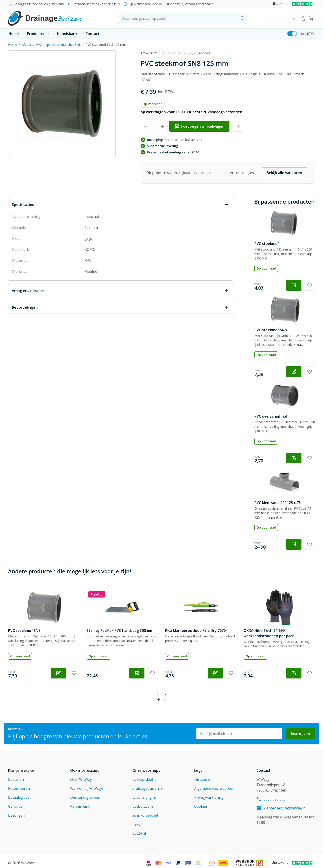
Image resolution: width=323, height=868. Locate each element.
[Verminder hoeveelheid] (145, 126)
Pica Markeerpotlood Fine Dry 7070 (195, 630)
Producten (38, 34)
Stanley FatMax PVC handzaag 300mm (119, 630)
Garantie (15, 803)
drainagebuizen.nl (147, 785)
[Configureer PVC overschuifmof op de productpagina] (294, 458)
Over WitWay (81, 776)
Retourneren (19, 785)
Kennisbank (67, 34)
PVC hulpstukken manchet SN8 (58, 45)
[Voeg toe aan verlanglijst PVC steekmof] (310, 285)
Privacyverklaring (209, 794)
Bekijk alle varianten (284, 173)
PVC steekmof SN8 (271, 330)
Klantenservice (21, 767)
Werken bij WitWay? (87, 785)
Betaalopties (19, 794)
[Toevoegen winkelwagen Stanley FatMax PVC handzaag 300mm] (137, 673)
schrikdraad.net (145, 811)
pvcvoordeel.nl (144, 776)
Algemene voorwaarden (214, 785)
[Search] (243, 18)
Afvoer (27, 45)
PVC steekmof (267, 244)
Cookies (201, 803)
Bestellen (16, 776)
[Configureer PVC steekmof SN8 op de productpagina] (294, 372)
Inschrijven (300, 730)
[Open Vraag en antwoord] (120, 291)
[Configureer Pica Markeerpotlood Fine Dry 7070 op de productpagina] (215, 673)
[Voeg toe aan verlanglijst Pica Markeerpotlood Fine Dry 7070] (231, 673)
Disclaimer (203, 776)
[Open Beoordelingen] (120, 307)
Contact (93, 34)
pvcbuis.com (143, 803)
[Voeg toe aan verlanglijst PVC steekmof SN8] (310, 372)
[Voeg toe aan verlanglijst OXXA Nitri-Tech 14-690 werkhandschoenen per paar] (310, 673)
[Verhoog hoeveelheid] (163, 126)
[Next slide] (175, 695)
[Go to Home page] (45, 18)
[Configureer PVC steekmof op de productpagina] (294, 285)
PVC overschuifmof (271, 416)
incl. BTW (307, 34)
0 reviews (203, 53)
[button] (175, 53)
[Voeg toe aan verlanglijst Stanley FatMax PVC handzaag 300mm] (153, 673)
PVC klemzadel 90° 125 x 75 (278, 503)
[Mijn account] (303, 18)
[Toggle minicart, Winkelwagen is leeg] (311, 18)
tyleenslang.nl (144, 794)
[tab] (159, 696)
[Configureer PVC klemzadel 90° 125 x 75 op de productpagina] (294, 544)
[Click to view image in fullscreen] (62, 104)
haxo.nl (138, 820)
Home (14, 34)
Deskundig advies (85, 794)
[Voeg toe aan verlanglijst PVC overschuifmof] (310, 458)
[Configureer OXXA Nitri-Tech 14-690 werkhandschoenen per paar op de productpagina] (294, 673)
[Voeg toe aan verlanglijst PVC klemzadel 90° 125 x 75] (310, 544)
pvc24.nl (139, 829)
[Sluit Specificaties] (120, 205)
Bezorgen (16, 811)
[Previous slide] (148, 695)
